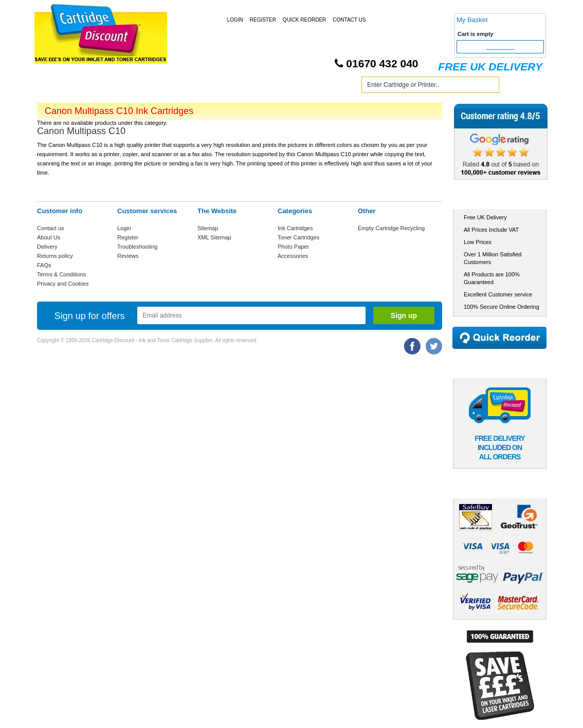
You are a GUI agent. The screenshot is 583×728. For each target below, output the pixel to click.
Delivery (47, 247)
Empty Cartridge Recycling (391, 228)
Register (263, 20)
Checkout (500, 47)
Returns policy (55, 256)
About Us (49, 237)
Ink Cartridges (116, 87)
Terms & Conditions (61, 274)
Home (57, 87)
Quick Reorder (304, 20)
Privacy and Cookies (63, 284)
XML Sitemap (214, 237)
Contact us (51, 228)
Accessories (293, 256)
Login (235, 20)
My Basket (472, 20)
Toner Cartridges (193, 87)
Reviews (128, 256)
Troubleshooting (137, 247)
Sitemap (208, 228)
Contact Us (349, 20)
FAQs (44, 265)
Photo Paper (293, 247)
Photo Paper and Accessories (293, 87)
